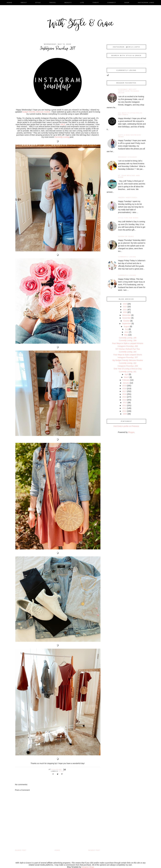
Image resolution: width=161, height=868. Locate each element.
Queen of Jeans (126, 236)
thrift (96, 3)
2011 (124, 408)
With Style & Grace (80, 24)
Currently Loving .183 (128, 352)
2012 (124, 405)
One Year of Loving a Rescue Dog (128, 369)
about (24, 3)
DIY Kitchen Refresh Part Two (128, 349)
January (126, 383)
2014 (124, 400)
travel (53, 3)
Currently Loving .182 (128, 363)
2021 (125, 310)
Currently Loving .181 (128, 372)
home (9, 3)
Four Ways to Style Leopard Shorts (128, 355)
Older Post (21, 850)
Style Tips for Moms (128, 218)
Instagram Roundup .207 (128, 357)
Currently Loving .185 (128, 338)
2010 (124, 411)
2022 (125, 307)
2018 (124, 389)
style (38, 3)
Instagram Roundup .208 (128, 346)
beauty (68, 3)
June (127, 332)
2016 (124, 394)
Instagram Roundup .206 (128, 366)
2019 (124, 386)
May (126, 335)
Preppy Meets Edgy (128, 198)
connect (112, 3)
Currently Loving (127, 257)
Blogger (131, 432)
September (126, 324)
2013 (125, 403)
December (126, 315)
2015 (124, 397)
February (126, 380)
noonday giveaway (128, 157)
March (126, 377)
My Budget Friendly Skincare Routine (128, 360)
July (126, 329)
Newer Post (94, 850)
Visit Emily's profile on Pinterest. (126, 426)
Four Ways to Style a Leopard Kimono (128, 343)
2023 (125, 304)
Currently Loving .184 (128, 340)
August (127, 326)
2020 (125, 312)
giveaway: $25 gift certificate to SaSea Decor (129, 91)
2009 (125, 414)
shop (127, 3)
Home (57, 850)
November (126, 318)
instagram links (146, 3)
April (127, 374)
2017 (124, 391)
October (127, 321)
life (82, 3)
